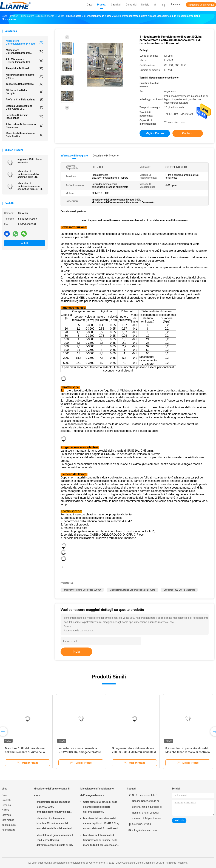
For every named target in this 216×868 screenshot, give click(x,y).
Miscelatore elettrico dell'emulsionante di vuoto (132, 590)
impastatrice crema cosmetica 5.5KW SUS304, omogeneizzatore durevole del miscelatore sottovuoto (53, 807)
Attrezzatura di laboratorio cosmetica (25, 126)
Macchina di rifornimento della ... (25, 76)
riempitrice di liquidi (25, 68)
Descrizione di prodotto (106, 156)
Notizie (6, 810)
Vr (155, 5)
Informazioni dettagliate (74, 156)
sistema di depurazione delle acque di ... (25, 107)
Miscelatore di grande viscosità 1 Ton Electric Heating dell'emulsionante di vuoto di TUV (55, 840)
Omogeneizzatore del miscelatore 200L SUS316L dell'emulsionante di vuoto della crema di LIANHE (134, 752)
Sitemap (6, 815)
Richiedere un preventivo (201, 5)
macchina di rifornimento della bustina (25, 135)
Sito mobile (8, 820)
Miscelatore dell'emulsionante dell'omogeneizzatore (97, 792)
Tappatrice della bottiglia (25, 84)
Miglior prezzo (155, 133)
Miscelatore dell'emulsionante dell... (25, 51)
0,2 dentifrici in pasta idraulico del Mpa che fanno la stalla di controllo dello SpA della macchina (188, 752)
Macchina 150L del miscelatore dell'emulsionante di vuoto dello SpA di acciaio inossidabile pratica (27, 752)
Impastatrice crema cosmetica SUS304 (82, 590)
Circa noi (7, 805)
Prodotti (6, 800)
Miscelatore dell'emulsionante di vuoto (25, 42)
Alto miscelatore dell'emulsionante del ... (25, 61)
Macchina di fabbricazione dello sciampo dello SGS (28, 174)
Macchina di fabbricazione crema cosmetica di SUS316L (30, 186)
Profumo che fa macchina (25, 100)
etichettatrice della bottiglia (25, 92)
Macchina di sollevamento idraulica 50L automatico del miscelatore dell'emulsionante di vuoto (54, 824)
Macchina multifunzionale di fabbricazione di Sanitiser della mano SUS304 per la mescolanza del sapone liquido (101, 841)
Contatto (24, 243)
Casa (5, 795)
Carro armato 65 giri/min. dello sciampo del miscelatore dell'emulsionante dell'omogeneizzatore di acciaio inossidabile (101, 807)
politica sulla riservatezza (9, 827)
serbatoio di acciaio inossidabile (25, 117)
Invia (76, 652)
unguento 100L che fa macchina (30, 161)
